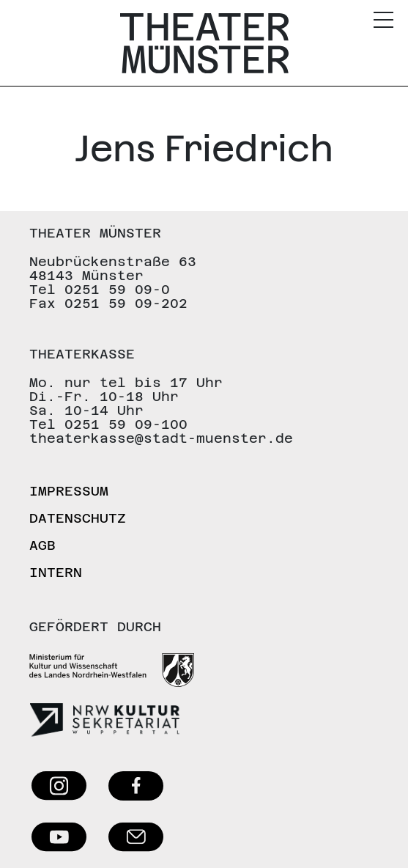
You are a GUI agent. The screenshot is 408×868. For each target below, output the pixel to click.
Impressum (69, 491)
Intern (56, 572)
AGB (42, 545)
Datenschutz (78, 518)
